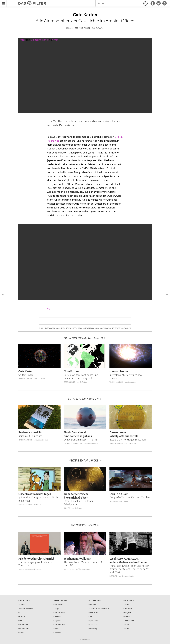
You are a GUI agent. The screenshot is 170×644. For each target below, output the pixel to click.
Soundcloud (129, 620)
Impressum (93, 620)
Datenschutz (94, 624)
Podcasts (58, 633)
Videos (56, 629)
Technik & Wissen (82, 28)
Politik (60, 328)
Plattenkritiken (60, 624)
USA (98, 328)
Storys (56, 608)
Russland (105, 328)
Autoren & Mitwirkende (99, 608)
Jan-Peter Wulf (43, 440)
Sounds (21, 505)
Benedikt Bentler (35, 505)
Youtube (127, 629)
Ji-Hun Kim (100, 28)
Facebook (128, 608)
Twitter (127, 604)
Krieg (80, 328)
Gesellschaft (69, 382)
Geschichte (71, 328)
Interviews (58, 604)
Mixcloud (127, 616)
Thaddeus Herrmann (90, 443)
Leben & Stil (24, 629)
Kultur (21, 633)
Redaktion (84, 382)
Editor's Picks (59, 612)
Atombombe (89, 328)
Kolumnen (58, 616)
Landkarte (127, 328)
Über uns (92, 604)
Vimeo (126, 624)
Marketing (93, 629)
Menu (3, 2)
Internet (113, 576)
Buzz (21, 612)
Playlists (57, 620)
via (49, 309)
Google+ (127, 612)
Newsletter (93, 612)
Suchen (146, 3)
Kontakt (92, 616)
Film (20, 620)
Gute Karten (50, 328)
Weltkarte (116, 328)
